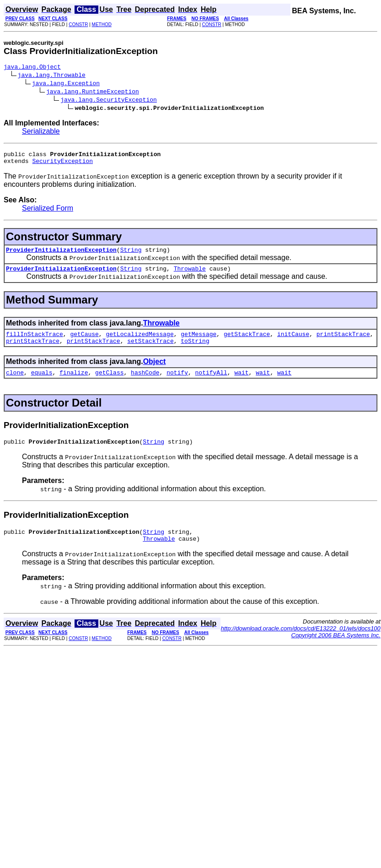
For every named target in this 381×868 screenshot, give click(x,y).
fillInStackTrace (35, 342)
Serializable (41, 133)
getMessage (199, 342)
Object (155, 371)
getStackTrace (247, 342)
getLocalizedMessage (140, 342)
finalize (74, 383)
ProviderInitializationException (61, 255)
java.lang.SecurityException (109, 101)
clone (15, 383)
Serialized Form (48, 212)
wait (241, 383)
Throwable (190, 275)
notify (177, 383)
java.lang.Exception (66, 84)
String (131, 255)
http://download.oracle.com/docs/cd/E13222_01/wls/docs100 (301, 643)
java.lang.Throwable (52, 76)
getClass (109, 383)
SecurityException (62, 165)
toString (195, 350)
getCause (84, 342)
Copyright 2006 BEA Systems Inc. (336, 650)
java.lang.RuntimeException (93, 92)
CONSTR (78, 24)
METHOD (102, 24)
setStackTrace (150, 350)
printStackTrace (343, 342)
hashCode (145, 383)
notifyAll (211, 383)
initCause (293, 342)
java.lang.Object (32, 68)
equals (42, 383)
